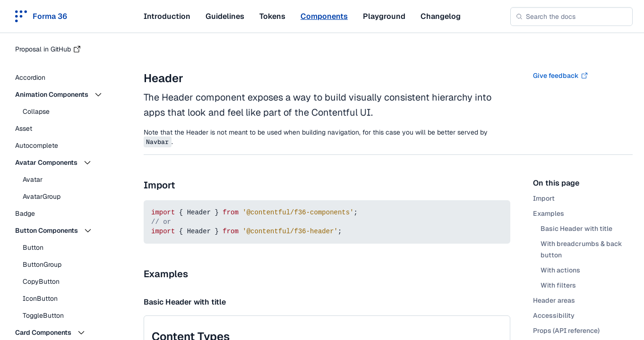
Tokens (272, 16)
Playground (384, 16)
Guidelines (225, 16)
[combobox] (571, 17)
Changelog (441, 16)
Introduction (167, 16)
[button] (66, 94)
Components (324, 16)
